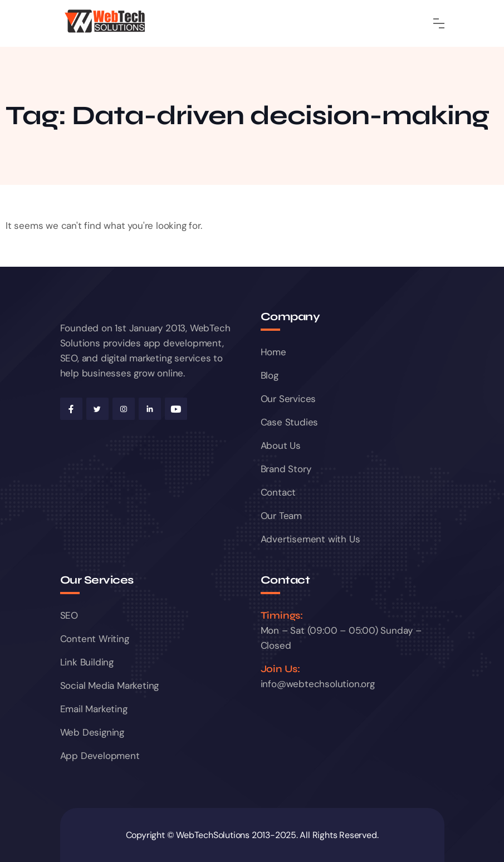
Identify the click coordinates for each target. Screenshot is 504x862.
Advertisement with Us (310, 539)
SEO (69, 615)
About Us (281, 445)
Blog (270, 375)
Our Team (281, 516)
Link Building (87, 662)
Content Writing (95, 639)
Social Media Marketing (110, 685)
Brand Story (286, 469)
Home (273, 352)
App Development (100, 756)
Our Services (288, 399)
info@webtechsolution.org (318, 684)
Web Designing (92, 732)
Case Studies (290, 422)
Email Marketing (94, 709)
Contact (278, 492)
